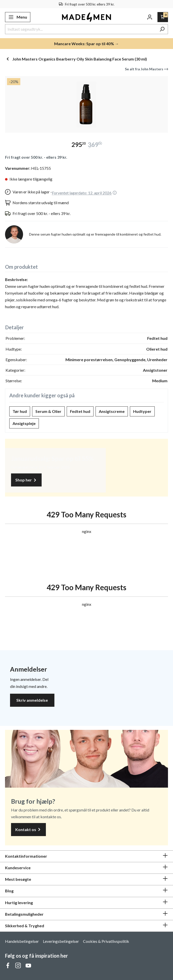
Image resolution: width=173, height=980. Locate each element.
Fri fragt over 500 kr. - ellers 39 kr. (36, 157)
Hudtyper (142, 411)
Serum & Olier (48, 411)
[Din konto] (150, 17)
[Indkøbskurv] (163, 17)
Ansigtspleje (24, 423)
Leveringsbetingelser (61, 941)
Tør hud (20, 411)
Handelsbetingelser (22, 941)
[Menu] (18, 17)
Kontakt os (28, 830)
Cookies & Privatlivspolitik (106, 941)
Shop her (26, 480)
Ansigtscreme (112, 411)
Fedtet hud (80, 411)
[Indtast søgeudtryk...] (81, 29)
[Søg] (162, 29)
